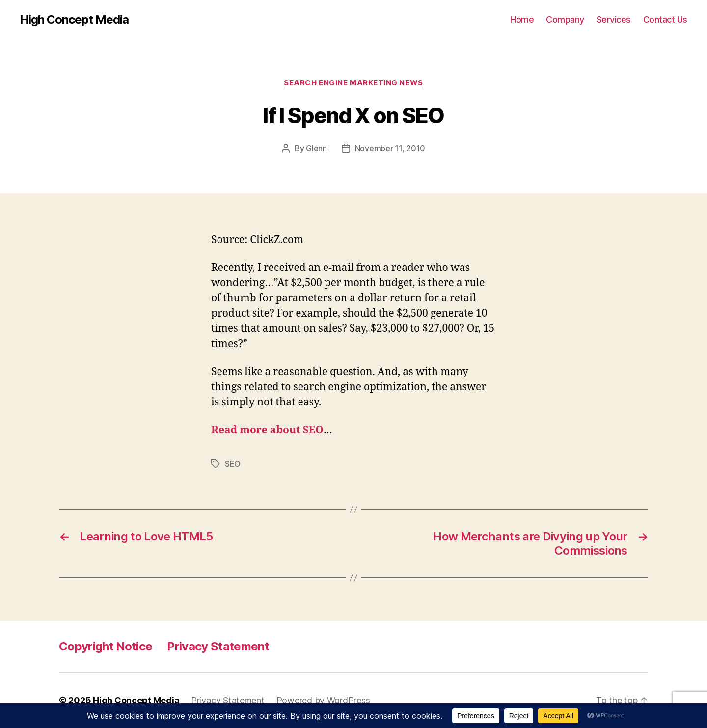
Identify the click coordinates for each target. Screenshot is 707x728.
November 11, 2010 (390, 148)
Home (522, 19)
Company (565, 19)
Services (614, 19)
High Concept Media (74, 20)
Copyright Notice (106, 646)
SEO (233, 464)
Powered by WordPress (323, 700)
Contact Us (665, 19)
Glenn (316, 148)
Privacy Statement (218, 646)
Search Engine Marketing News (353, 83)
